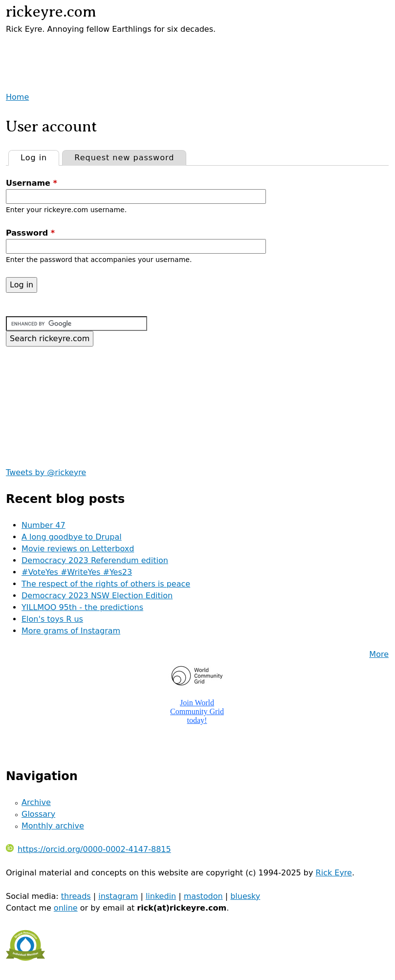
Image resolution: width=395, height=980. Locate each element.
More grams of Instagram (71, 631)
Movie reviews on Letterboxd (78, 549)
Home (17, 97)
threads (76, 896)
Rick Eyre (334, 873)
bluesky (245, 896)
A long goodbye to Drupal (72, 537)
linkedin (161, 896)
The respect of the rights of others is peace (106, 584)
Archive (36, 802)
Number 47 (44, 525)
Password (30, 233)
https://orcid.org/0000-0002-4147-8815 (88, 849)
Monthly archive (53, 826)
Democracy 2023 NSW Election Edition (97, 596)
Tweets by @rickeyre (46, 472)
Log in (40, 156)
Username (32, 183)
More (379, 654)
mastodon (203, 896)
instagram (118, 896)
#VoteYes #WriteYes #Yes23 (77, 572)
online (66, 908)
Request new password (124, 158)
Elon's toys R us (52, 619)
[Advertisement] (120, 50)
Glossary (38, 814)
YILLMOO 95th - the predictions (82, 607)
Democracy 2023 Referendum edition (95, 560)
